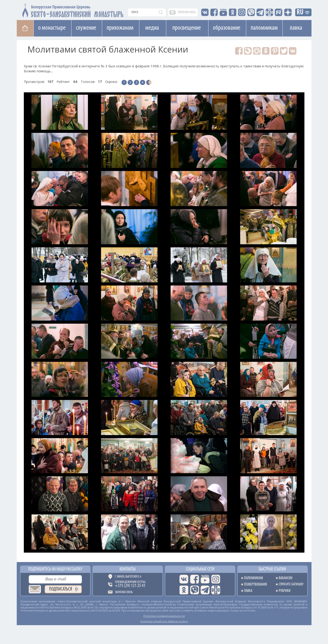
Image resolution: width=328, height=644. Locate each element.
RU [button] (300, 13)
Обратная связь (124, 592)
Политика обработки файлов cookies (164, 621)
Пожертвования (255, 585)
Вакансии (286, 578)
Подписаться (61, 589)
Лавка (296, 28)
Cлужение (86, 28)
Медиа (152, 28)
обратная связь (187, 12)
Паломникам (264, 28)
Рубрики (285, 591)
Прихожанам (120, 28)
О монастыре (52, 28)
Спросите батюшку (291, 585)
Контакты (128, 569)
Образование (227, 28)
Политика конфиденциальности (164, 616)
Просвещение (187, 28)
